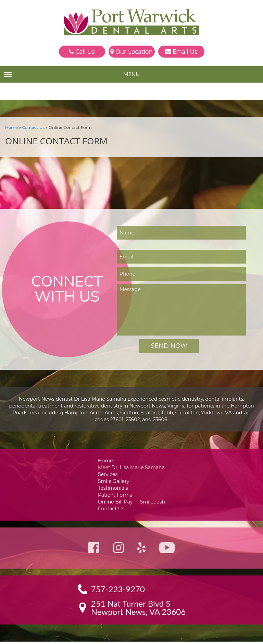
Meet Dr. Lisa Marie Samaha (132, 467)
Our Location (131, 51)
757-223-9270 (118, 592)
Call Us (82, 51)
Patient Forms (116, 496)
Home (11, 127)
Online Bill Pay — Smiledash (131, 503)
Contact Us (31, 127)
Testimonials (114, 489)
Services (109, 475)
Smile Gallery (115, 482)
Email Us (181, 51)
